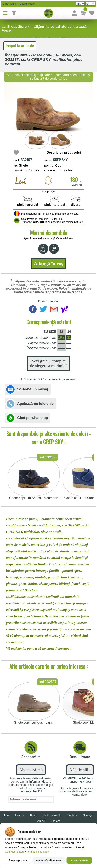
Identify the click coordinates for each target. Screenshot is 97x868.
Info (6, 815)
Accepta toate (79, 860)
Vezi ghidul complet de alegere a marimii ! (48, 363)
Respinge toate (18, 860)
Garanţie (88, 815)
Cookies (72, 815)
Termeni (19, 815)
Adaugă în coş (48, 264)
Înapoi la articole (20, 46)
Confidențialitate (52, 815)
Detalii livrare (26, 4)
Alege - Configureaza (49, 860)
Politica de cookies (38, 852)
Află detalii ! (80, 770)
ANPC (41, 821)
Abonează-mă (31, 770)
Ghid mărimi (9, 4)
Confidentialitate (15, 852)
